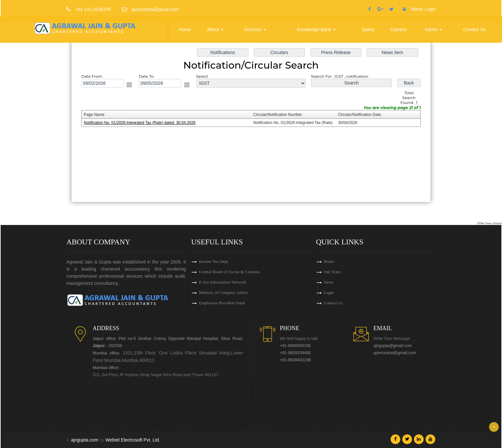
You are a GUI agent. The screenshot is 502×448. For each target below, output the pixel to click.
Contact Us (474, 29)
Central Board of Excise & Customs (229, 272)
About (215, 29)
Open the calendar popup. (131, 86)
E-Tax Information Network (222, 282)
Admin (434, 29)
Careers (398, 29)
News (329, 282)
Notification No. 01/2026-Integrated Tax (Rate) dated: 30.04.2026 (142, 123)
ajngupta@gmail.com (393, 346)
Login (329, 292)
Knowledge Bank (316, 29)
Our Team (332, 272)
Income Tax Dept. (214, 261)
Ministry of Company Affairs (223, 292)
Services (255, 29)
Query (368, 29)
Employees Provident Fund (222, 303)
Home (185, 29)
